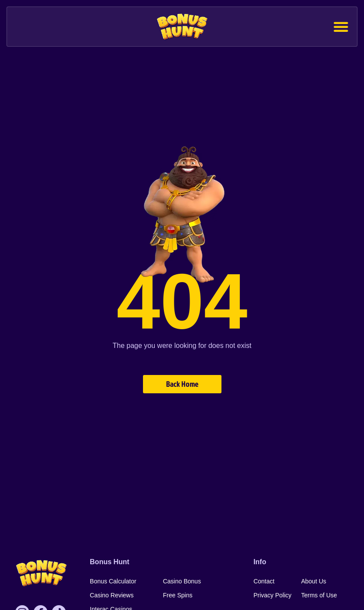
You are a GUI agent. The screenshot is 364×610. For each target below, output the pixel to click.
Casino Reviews (112, 595)
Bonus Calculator (113, 581)
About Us (314, 581)
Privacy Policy (272, 595)
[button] (341, 27)
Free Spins (178, 595)
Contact (264, 581)
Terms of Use (319, 595)
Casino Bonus (182, 581)
